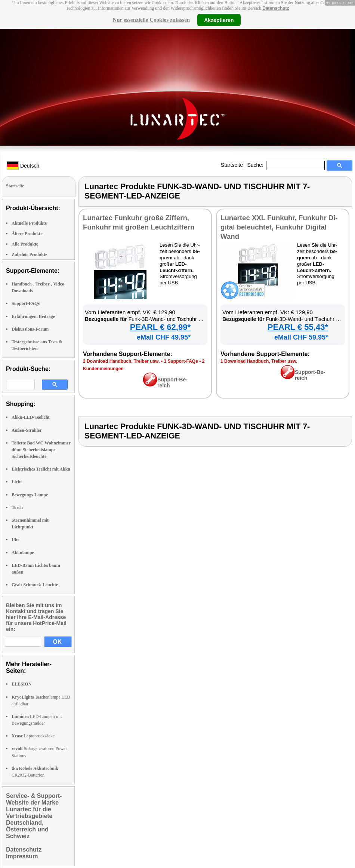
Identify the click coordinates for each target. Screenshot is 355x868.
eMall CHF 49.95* (164, 337)
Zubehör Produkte (29, 255)
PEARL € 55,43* (298, 327)
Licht (17, 482)
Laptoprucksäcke (33, 736)
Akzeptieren (219, 20)
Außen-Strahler (27, 430)
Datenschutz (276, 8)
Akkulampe (23, 553)
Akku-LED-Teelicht (31, 417)
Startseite (232, 165)
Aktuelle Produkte (29, 223)
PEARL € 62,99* (160, 327)
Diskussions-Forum (30, 329)
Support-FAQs (26, 303)
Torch (17, 508)
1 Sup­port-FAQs (181, 361)
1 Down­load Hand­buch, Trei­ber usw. (259, 361)
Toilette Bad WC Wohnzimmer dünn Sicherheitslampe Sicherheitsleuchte (41, 450)
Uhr (16, 540)
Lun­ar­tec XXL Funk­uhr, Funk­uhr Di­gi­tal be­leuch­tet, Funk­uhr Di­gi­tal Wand (279, 227)
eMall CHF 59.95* (301, 337)
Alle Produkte (25, 244)
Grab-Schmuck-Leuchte (35, 585)
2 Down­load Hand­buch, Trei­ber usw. (121, 361)
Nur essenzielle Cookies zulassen (151, 20)
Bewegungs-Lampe (30, 495)
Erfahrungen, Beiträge (33, 316)
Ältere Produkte (27, 234)
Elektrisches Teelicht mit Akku (41, 469)
